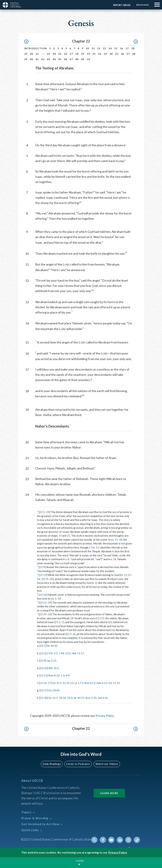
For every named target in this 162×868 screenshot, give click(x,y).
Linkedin (120, 840)
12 (99, 48)
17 (127, 48)
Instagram (129, 840)
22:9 (42, 567)
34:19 (45, 579)
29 (83, 54)
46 (66, 59)
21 (37, 54)
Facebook (104, 840)
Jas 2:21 (52, 661)
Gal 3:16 (103, 698)
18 (133, 48)
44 (54, 59)
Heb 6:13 (102, 683)
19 (26, 54)
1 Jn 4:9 (65, 675)
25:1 (69, 634)
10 (87, 48)
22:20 (43, 614)
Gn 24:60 (54, 690)
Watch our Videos (106, 764)
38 (134, 54)
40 (31, 59)
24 (54, 54)
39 (26, 59)
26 (66, 54)
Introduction (36, 48)
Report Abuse (121, 5)
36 (123, 54)
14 (110, 48)
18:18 (62, 698)
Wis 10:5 (54, 668)
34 (111, 54)
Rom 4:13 (90, 683)
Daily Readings (52, 764)
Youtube (112, 840)
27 (71, 54)
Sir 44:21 (79, 698)
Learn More (109, 793)
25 (60, 54)
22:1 (42, 512)
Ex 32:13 (68, 683)
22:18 (44, 698)
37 (128, 54)
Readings (142, 5)
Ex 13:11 (126, 575)
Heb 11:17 (78, 653)
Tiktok (137, 840)
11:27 (100, 618)
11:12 (117, 683)
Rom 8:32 (54, 675)
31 (94, 54)
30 (88, 54)
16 (122, 48)
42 (43, 59)
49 (83, 59)
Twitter (95, 840)
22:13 (43, 575)
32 (100, 54)
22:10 (44, 668)
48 (77, 59)
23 (49, 54)
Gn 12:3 (53, 698)
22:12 (44, 675)
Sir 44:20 (52, 646)
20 (31, 54)
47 (71, 59)
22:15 (43, 602)
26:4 (70, 698)
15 (116, 48)
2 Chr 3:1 (94, 547)
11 (93, 48)
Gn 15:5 (57, 683)
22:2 (43, 653)
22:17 (44, 690)
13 (105, 48)
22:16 (43, 683)
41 (37, 59)
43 (49, 59)
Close (80, 861)
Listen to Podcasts (78, 764)
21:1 (58, 622)
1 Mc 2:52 (65, 653)
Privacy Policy (105, 716)
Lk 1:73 (79, 683)
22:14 (43, 595)
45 (60, 59)
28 (77, 54)
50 (88, 59)
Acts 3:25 (91, 698)
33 (105, 54)
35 (117, 54)
